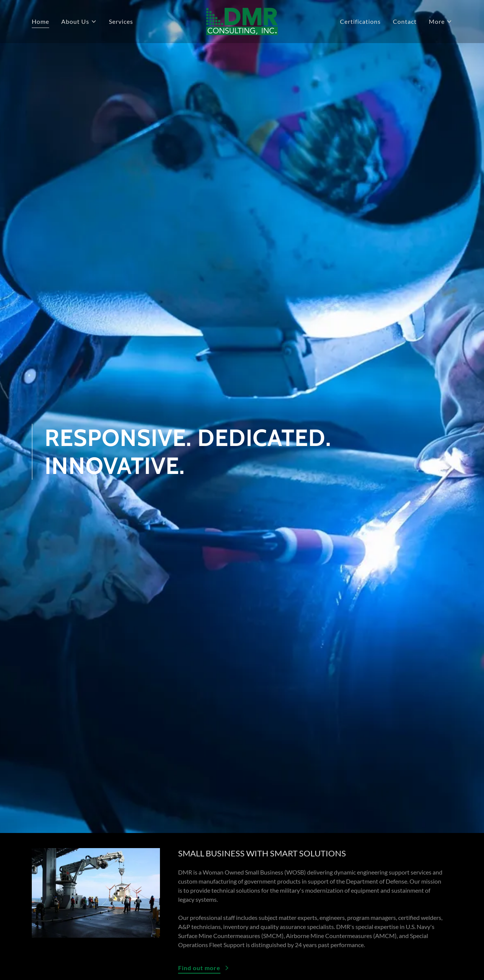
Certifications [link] (360, 21)
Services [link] (121, 21)
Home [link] (40, 21)
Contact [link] (405, 21)
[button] (79, 22)
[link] (242, 21)
